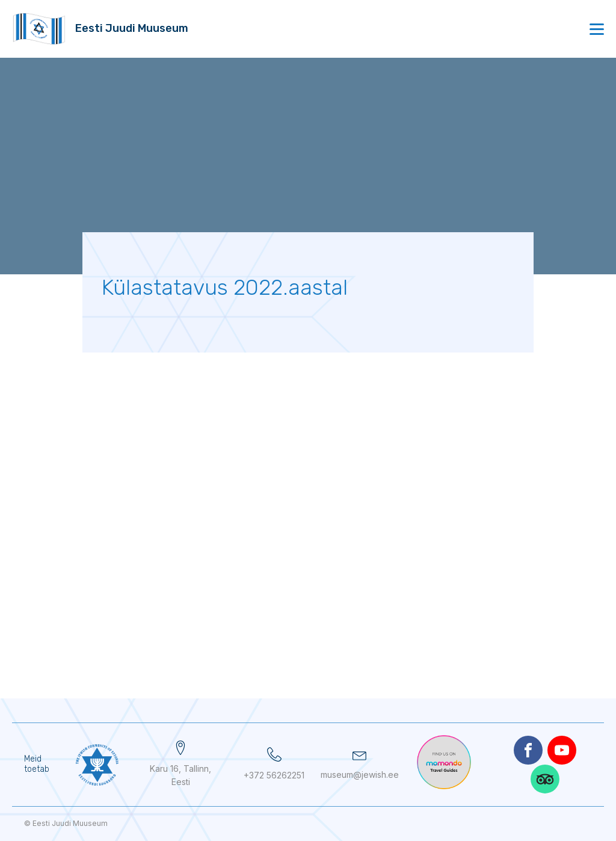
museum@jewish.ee (360, 775)
